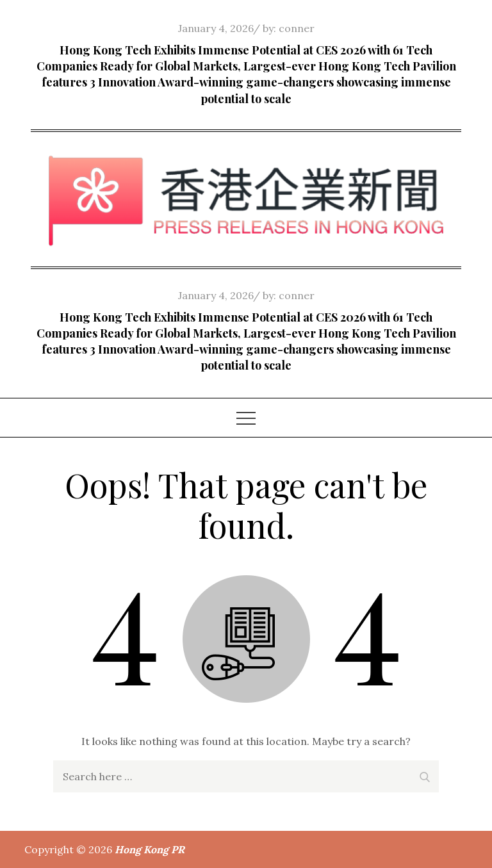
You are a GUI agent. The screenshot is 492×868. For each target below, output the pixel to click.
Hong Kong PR (150, 849)
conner (297, 28)
